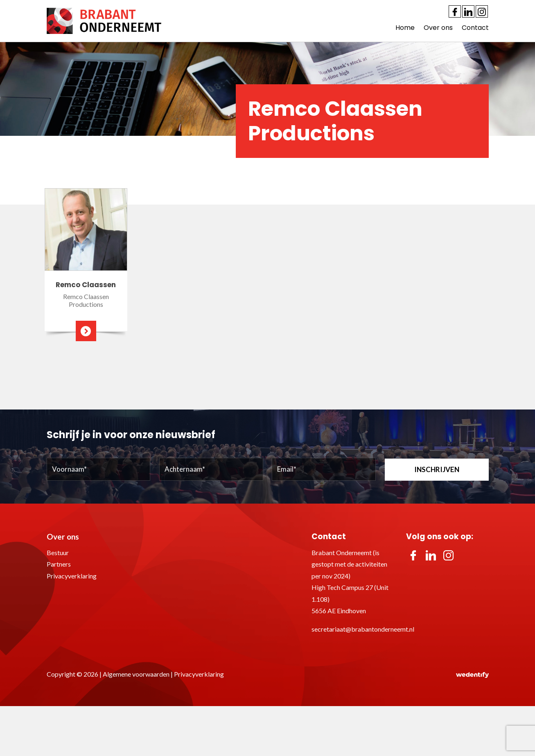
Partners (59, 564)
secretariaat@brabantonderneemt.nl (363, 629)
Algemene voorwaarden (136, 674)
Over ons (438, 28)
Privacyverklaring (72, 576)
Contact (475, 28)
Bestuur (58, 552)
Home (405, 28)
